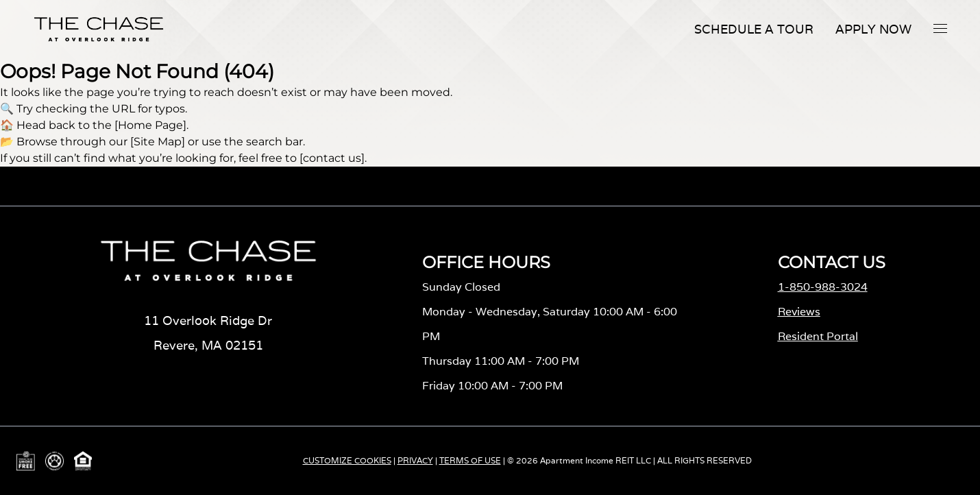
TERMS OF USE (470, 460)
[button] (940, 28)
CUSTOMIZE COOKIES (347, 460)
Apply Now (873, 29)
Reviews (799, 312)
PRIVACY (415, 460)
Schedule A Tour (754, 29)
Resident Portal (818, 336)
